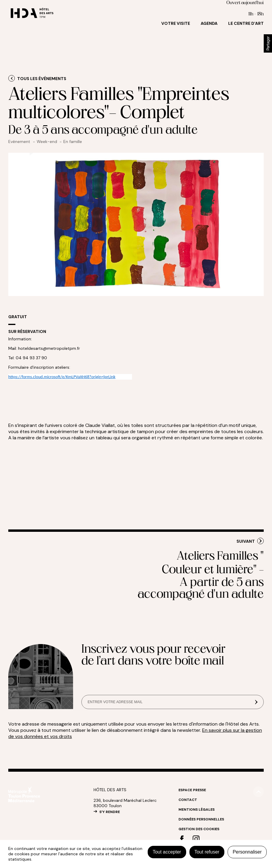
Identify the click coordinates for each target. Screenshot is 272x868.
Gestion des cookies (199, 829)
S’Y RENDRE (110, 812)
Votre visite (176, 23)
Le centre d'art (246, 23)
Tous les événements (42, 79)
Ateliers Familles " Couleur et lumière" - (200, 576)
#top (258, 792)
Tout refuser (207, 852)
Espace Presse (192, 790)
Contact (188, 800)
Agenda (209, 23)
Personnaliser (247, 852)
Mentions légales (197, 810)
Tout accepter (167, 852)
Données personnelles (201, 819)
